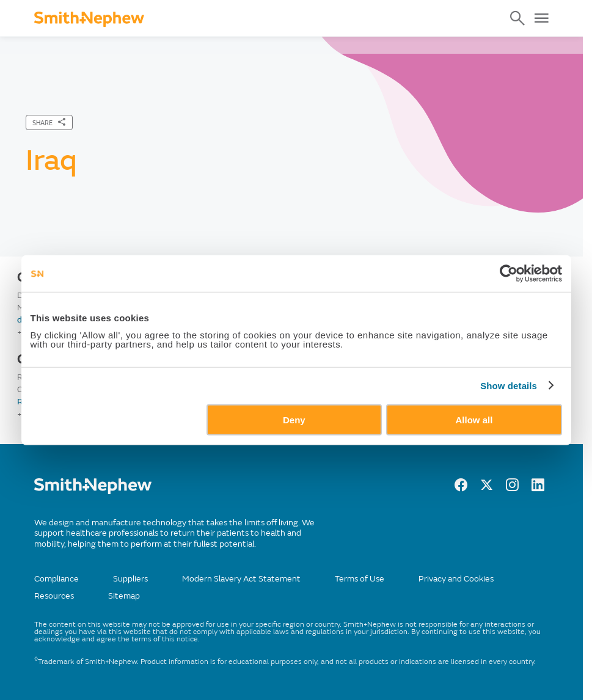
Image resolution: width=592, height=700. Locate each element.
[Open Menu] (541, 18)
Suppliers (130, 579)
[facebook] (461, 488)
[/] (93, 491)
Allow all (474, 419)
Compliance (57, 579)
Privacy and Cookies (456, 579)
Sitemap (124, 596)
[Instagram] (512, 488)
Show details (509, 386)
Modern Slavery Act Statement (241, 579)
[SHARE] (49, 122)
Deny (294, 419)
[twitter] (487, 488)
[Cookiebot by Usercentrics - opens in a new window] (509, 274)
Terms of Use (360, 579)
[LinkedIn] (538, 488)
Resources (54, 596)
